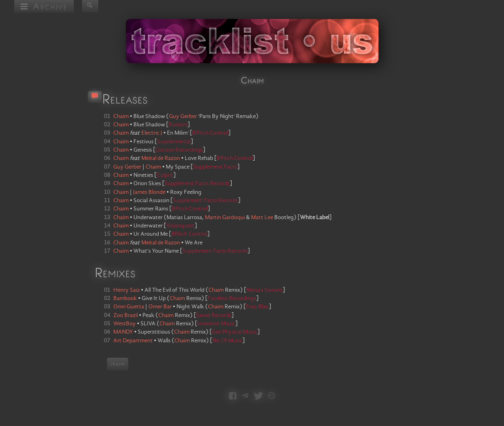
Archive (44, 6)
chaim (118, 364)
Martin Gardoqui (225, 218)
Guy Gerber (183, 116)
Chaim (216, 290)
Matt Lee (262, 218)
